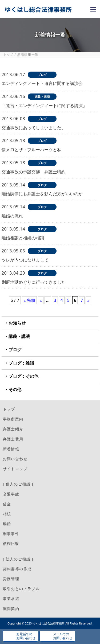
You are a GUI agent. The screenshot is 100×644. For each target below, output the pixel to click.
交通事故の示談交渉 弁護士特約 (34, 172)
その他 (15, 389)
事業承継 (11, 598)
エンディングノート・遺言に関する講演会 (42, 83)
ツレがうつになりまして (25, 260)
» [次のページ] (88, 300)
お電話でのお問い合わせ (26, 636)
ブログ (15, 350)
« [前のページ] (41, 300)
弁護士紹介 (13, 429)
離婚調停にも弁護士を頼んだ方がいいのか (42, 194)
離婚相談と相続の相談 (23, 238)
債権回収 (11, 543)
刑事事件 (11, 534)
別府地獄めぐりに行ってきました (34, 282)
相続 (7, 514)
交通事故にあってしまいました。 (34, 128)
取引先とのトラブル (21, 589)
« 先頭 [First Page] (29, 300)
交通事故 (11, 494)
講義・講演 (19, 336)
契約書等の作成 (17, 569)
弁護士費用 (13, 439)
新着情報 (11, 449)
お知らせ (17, 323)
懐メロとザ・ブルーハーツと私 (31, 150)
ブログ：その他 (23, 376)
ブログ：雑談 (21, 363)
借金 (7, 504)
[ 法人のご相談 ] (18, 559)
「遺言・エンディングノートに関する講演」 (44, 106)
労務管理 (11, 579)
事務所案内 (13, 419)
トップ (8, 54)
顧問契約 (11, 609)
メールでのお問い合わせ (63, 636)
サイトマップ (15, 469)
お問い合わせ (15, 459)
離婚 (7, 524)
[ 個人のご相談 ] (18, 484)
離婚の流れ (12, 216)
